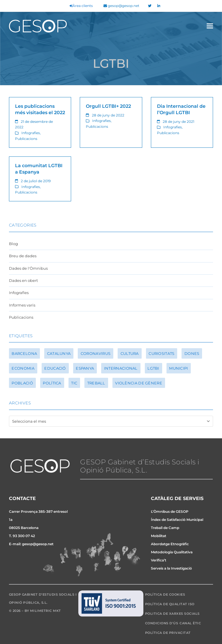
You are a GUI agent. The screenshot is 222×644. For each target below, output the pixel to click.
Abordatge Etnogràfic (170, 544)
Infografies (31, 133)
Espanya (85, 368)
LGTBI (153, 368)
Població (22, 383)
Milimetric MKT (46, 611)
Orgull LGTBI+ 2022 (108, 106)
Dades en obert (23, 280)
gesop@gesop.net (121, 6)
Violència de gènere (139, 383)
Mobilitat (159, 536)
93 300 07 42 (24, 536)
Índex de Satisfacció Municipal (177, 520)
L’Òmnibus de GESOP (170, 511)
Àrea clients (81, 6)
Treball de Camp (165, 528)
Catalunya (59, 353)
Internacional (121, 368)
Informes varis (22, 305)
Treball (96, 383)
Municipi (178, 368)
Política (52, 383)
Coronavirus (96, 353)
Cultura (130, 353)
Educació (55, 368)
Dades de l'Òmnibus (28, 268)
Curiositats (161, 353)
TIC (74, 383)
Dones (192, 353)
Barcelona (24, 353)
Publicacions (26, 139)
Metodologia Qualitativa (172, 552)
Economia (23, 368)
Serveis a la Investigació (171, 568)
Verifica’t (159, 560)
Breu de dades (23, 256)
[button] (210, 26)
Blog (13, 244)
